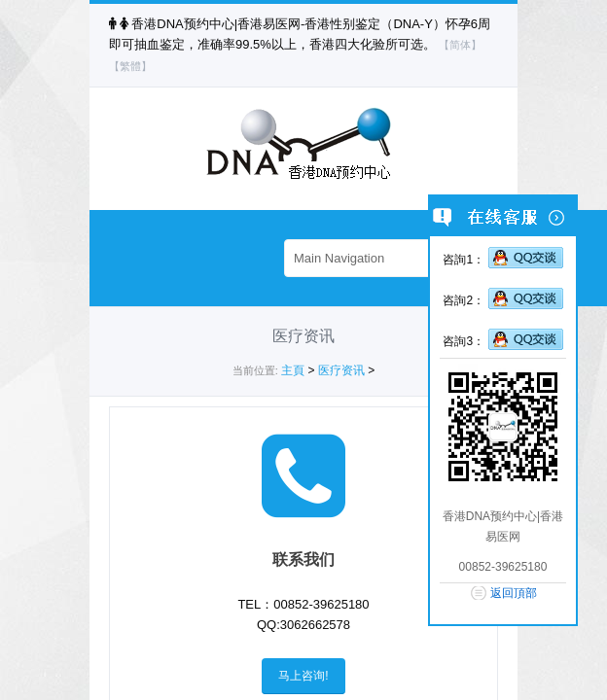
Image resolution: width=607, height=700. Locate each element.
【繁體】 (130, 66)
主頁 (293, 370)
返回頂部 (514, 593)
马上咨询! (303, 676)
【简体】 (460, 45)
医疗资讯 (341, 370)
